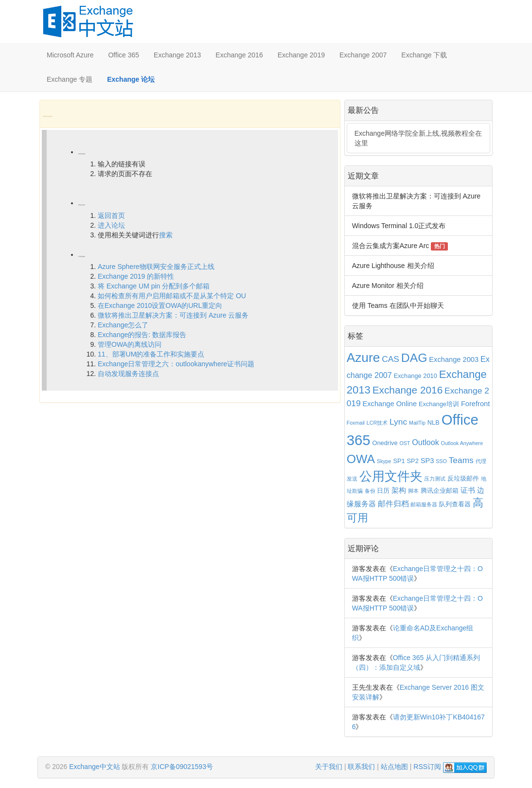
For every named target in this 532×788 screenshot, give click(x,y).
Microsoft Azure (70, 55)
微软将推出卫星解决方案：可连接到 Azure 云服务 (173, 315)
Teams (461, 460)
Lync (398, 422)
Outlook (425, 442)
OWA (361, 459)
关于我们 (329, 767)
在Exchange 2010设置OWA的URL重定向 (160, 305)
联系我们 (361, 767)
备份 (370, 491)
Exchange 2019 (301, 55)
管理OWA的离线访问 (130, 344)
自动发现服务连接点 (128, 374)
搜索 (166, 235)
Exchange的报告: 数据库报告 (142, 335)
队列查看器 (455, 504)
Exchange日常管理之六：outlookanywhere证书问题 (176, 364)
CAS (390, 359)
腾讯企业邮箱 (440, 491)
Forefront (475, 404)
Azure (364, 358)
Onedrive (385, 443)
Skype (384, 461)
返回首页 (111, 215)
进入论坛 (111, 225)
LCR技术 (377, 423)
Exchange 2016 (239, 55)
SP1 (399, 461)
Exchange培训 (439, 404)
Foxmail (356, 423)
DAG (414, 358)
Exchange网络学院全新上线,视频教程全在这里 (418, 138)
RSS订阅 (427, 767)
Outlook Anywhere (462, 443)
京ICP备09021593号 (182, 767)
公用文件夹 (391, 476)
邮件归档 (393, 503)
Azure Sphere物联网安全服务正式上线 (156, 267)
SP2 (413, 461)
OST (405, 443)
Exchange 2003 (454, 359)
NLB (434, 422)
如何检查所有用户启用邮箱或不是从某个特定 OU (172, 296)
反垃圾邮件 (463, 478)
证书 (468, 490)
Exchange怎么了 (123, 325)
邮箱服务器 (424, 504)
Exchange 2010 (416, 376)
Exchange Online (390, 404)
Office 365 (124, 55)
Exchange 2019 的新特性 (136, 276)
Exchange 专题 (70, 79)
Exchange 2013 (177, 55)
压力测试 (435, 479)
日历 (383, 491)
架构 (399, 490)
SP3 (427, 461)
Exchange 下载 (424, 55)
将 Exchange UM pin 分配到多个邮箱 (154, 286)
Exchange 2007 (363, 55)
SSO (441, 461)
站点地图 (394, 767)
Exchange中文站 (94, 767)
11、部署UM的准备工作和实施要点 (151, 354)
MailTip (417, 423)
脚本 (413, 491)
